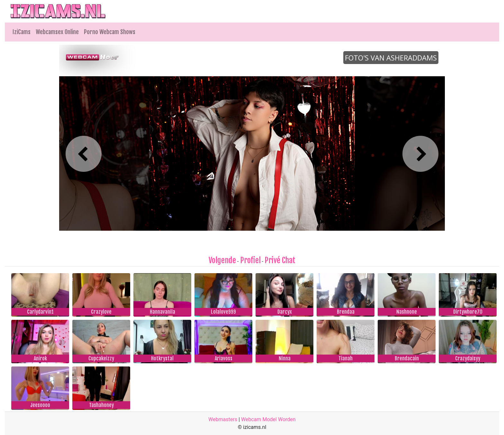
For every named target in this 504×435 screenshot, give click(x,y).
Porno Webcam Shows (110, 32)
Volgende (222, 260)
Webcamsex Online (57, 32)
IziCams (22, 32)
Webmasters (223, 419)
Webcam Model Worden (268, 419)
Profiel (250, 260)
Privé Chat (280, 260)
